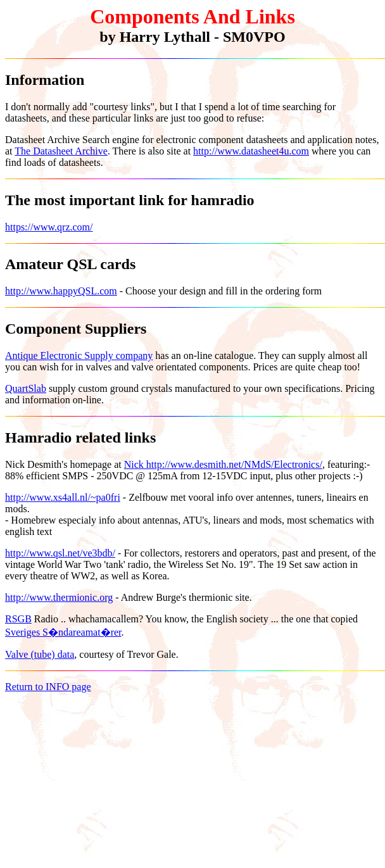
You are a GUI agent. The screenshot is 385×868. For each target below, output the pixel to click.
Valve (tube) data (40, 654)
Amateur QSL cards (70, 264)
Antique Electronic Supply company (79, 355)
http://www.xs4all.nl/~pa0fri (63, 497)
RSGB (18, 619)
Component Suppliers (76, 329)
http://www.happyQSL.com (61, 291)
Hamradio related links (80, 437)
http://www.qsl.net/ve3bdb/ (60, 553)
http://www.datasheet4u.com (251, 151)
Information (45, 80)
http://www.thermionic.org (59, 597)
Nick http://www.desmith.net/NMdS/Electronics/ (223, 464)
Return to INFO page (48, 687)
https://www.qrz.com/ (49, 227)
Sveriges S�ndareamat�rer (63, 632)
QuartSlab (26, 388)
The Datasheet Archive (61, 151)
